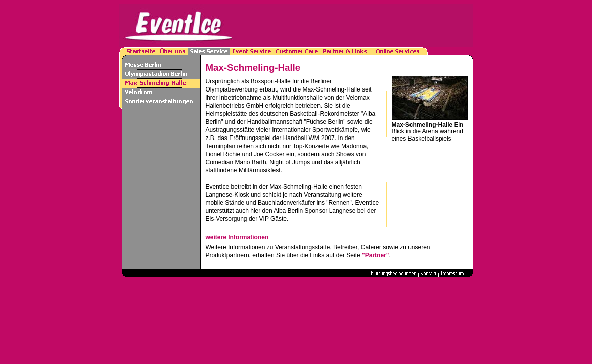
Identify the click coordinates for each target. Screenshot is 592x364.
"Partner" (375, 255)
